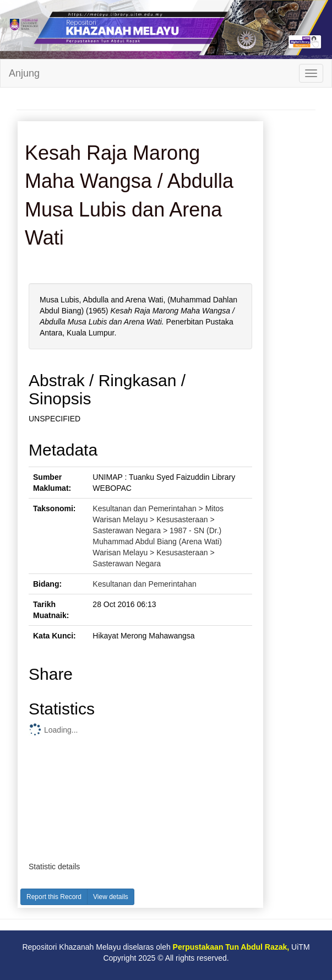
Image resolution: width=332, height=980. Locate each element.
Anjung (24, 73)
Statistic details (54, 867)
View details (111, 897)
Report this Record (54, 897)
